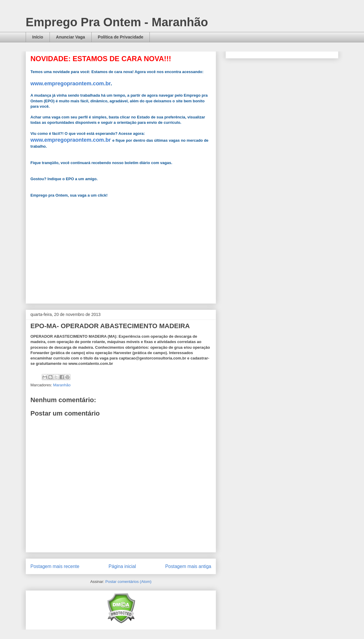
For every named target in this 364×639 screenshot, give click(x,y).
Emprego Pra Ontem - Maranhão (117, 22)
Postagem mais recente (55, 566)
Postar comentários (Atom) (128, 582)
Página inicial (122, 566)
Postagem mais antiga (188, 566)
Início (38, 37)
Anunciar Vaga (71, 37)
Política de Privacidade (121, 37)
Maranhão (62, 385)
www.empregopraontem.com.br (70, 84)
